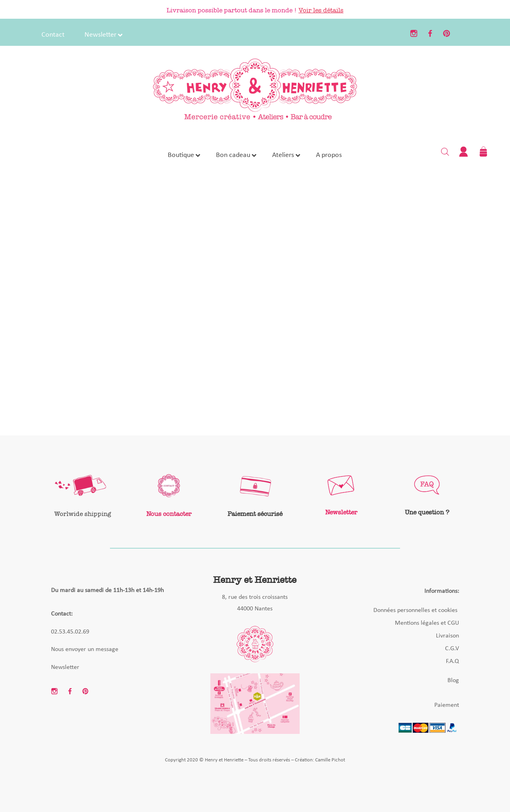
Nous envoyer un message (85, 649)
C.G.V (452, 649)
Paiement (447, 705)
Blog (453, 681)
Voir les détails (321, 10)
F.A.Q (452, 661)
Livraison (447, 636)
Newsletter (65, 667)
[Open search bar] (445, 151)
